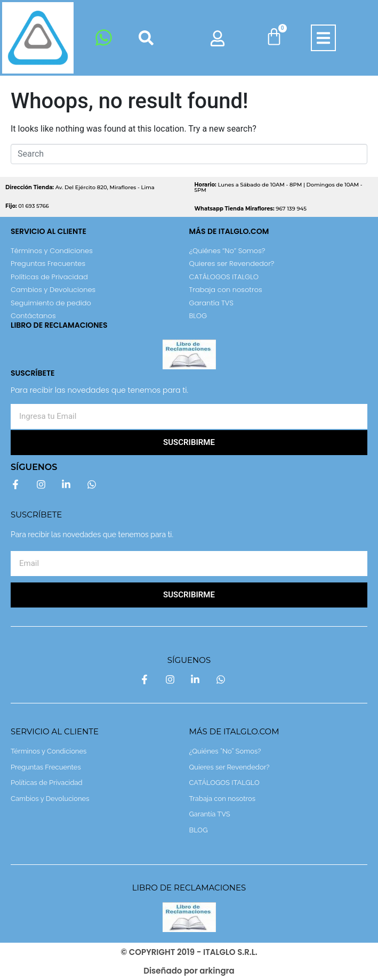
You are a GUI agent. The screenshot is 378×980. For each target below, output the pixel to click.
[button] (323, 38)
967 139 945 (251, 209)
